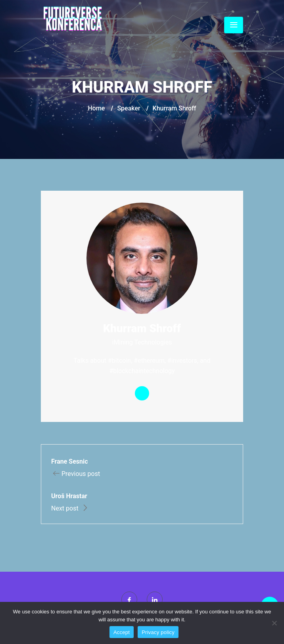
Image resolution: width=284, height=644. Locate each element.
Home (97, 108)
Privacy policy (158, 632)
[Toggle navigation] (234, 25)
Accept (122, 632)
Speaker (129, 108)
